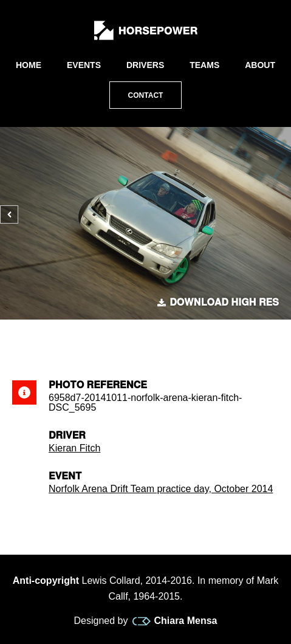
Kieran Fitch (74, 448)
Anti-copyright (46, 581)
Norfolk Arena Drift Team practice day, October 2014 (161, 489)
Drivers (145, 65)
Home (29, 65)
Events (84, 65)
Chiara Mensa (175, 621)
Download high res (218, 303)
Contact (146, 95)
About (260, 65)
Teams (204, 65)
